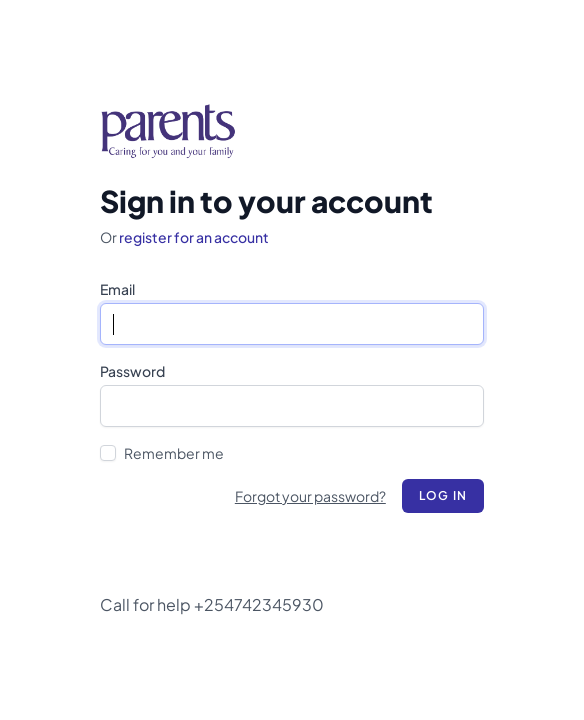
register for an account (194, 237)
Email (117, 289)
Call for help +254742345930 (212, 604)
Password (132, 371)
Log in (443, 495)
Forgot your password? (310, 496)
